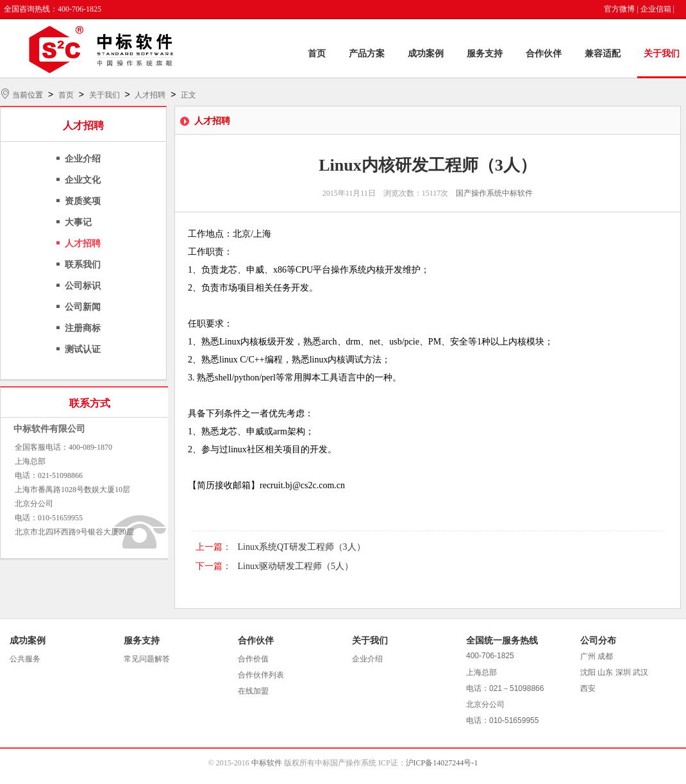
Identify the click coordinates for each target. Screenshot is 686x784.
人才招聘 (150, 95)
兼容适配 (603, 54)
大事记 (78, 222)
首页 (317, 54)
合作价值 (253, 659)
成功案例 (426, 54)
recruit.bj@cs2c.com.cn (302, 485)
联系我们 (83, 265)
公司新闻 (83, 307)
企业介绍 (83, 159)
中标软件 (267, 763)
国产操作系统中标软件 (494, 193)
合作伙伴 (544, 54)
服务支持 (485, 54)
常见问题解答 (147, 659)
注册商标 (83, 328)
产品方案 (367, 54)
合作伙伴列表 (261, 675)
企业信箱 (656, 9)
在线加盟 (253, 691)
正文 (188, 95)
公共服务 (25, 659)
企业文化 (83, 180)
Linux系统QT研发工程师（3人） (302, 547)
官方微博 (619, 9)
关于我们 (662, 54)
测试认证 (83, 349)
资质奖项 (83, 201)
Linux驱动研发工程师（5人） (296, 566)
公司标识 (83, 286)
